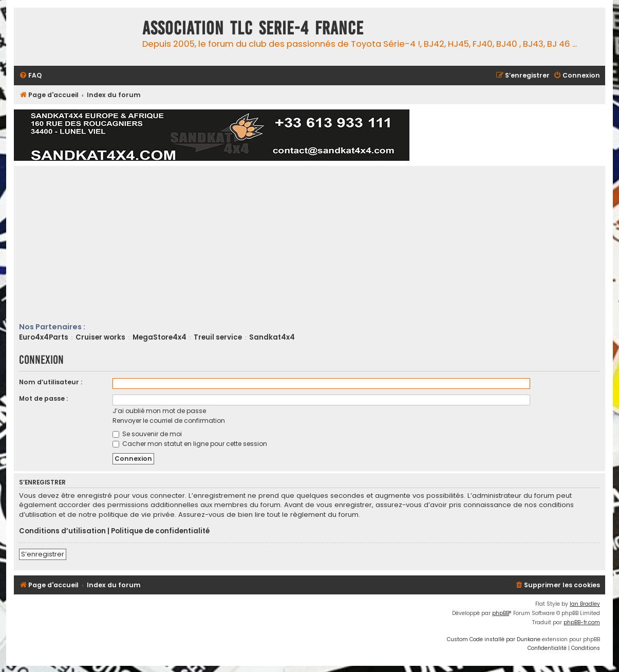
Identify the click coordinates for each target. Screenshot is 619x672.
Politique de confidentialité (160, 531)
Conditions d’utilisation (62, 531)
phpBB (501, 613)
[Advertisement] (319, 245)
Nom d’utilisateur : (51, 382)
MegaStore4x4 (160, 337)
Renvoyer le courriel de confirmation (169, 421)
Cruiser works (100, 337)
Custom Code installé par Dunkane (494, 639)
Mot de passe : (43, 398)
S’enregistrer (43, 554)
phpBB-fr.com (582, 622)
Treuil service (218, 337)
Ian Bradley (585, 604)
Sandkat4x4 (272, 337)
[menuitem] (30, 76)
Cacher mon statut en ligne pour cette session (190, 444)
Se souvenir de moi (147, 434)
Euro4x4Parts (44, 337)
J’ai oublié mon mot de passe (159, 411)
